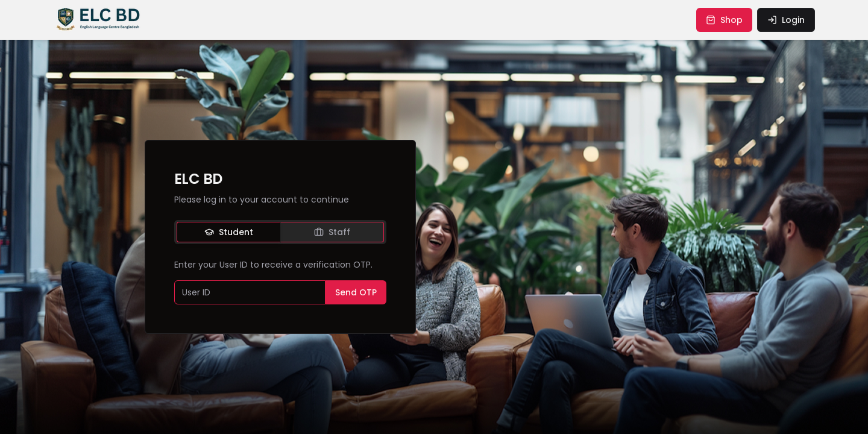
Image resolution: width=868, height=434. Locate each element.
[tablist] (280, 232)
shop (724, 20)
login (786, 20)
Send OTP (356, 292)
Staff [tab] (332, 232)
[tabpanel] (280, 281)
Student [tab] (229, 232)
